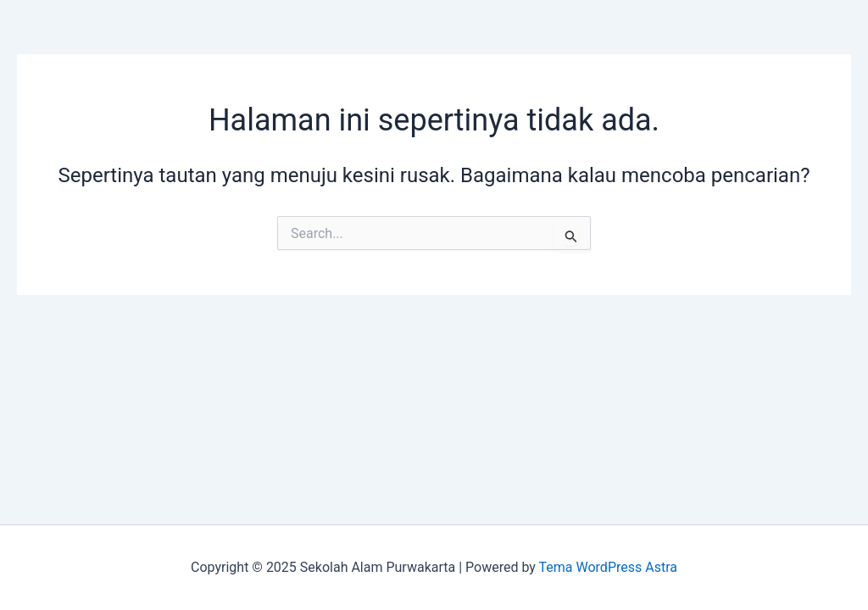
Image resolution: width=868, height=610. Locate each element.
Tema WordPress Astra (608, 567)
